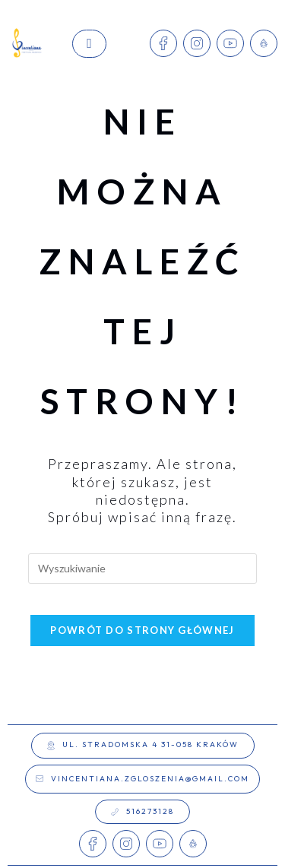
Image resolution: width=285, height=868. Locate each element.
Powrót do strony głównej (142, 630)
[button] (143, 746)
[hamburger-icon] (89, 44)
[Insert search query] (143, 569)
